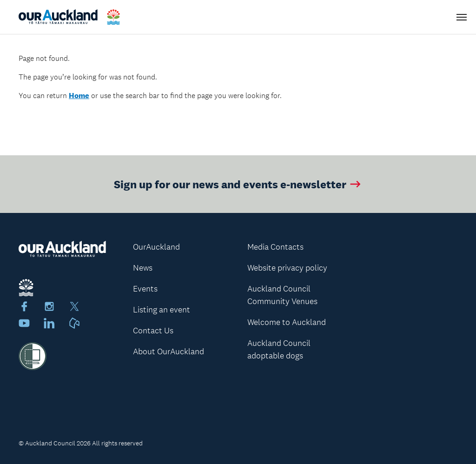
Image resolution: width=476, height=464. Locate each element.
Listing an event (162, 310)
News (143, 268)
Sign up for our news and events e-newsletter (238, 184)
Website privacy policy (287, 268)
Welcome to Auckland (287, 322)
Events (145, 289)
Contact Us (153, 331)
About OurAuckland (169, 351)
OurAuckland (156, 247)
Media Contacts (275, 247)
